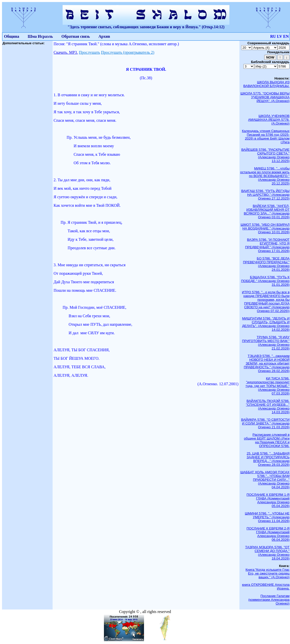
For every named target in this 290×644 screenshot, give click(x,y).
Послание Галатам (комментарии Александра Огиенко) (269, 600)
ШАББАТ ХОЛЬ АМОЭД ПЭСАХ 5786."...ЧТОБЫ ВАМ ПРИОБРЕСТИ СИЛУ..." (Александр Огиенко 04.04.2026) (265, 480)
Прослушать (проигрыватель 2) (128, 52)
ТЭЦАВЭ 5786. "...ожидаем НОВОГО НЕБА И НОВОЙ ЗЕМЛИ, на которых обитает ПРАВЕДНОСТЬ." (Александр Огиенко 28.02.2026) (267, 363)
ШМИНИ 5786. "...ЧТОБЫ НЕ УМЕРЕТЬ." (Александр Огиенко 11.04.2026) (267, 517)
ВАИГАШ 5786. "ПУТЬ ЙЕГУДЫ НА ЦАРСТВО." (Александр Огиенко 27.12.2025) (265, 195)
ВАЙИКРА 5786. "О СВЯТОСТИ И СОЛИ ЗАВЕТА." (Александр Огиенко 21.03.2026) (265, 423)
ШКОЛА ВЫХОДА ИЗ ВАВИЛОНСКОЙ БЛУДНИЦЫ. (266, 84)
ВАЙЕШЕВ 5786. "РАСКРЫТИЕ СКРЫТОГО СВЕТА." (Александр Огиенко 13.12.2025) (265, 155)
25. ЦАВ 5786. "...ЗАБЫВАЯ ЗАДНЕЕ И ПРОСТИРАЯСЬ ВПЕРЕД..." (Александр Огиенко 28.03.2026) (268, 459)
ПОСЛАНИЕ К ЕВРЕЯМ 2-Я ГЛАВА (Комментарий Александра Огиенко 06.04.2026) (268, 534)
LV (280, 36)
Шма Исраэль (40, 36)
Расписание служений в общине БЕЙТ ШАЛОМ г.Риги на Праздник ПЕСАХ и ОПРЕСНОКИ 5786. (267, 440)
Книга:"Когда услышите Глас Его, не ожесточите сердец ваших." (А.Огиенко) (268, 573)
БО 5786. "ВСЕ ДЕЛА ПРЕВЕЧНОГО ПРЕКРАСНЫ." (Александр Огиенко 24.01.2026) (266, 264)
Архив (104, 36)
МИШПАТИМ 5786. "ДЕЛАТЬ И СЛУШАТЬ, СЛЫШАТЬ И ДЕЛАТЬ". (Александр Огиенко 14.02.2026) (266, 324)
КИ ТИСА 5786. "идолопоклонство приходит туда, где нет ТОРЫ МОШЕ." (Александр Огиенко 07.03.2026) (267, 386)
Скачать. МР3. (66, 52)
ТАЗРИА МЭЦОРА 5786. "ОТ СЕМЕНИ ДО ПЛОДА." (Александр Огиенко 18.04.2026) (267, 553)
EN (286, 36)
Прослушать (89, 52)
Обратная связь (76, 36)
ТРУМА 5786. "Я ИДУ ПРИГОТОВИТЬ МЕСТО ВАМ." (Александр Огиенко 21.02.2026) (266, 343)
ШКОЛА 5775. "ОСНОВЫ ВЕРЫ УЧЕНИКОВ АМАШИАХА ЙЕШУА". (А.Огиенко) (265, 97)
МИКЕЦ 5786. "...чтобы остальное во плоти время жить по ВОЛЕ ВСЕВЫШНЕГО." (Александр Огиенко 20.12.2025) (265, 176)
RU (273, 36)
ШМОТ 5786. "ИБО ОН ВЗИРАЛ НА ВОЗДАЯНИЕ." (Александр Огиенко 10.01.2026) (265, 228)
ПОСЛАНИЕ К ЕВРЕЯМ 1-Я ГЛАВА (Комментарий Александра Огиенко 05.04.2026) (268, 500)
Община (12, 36)
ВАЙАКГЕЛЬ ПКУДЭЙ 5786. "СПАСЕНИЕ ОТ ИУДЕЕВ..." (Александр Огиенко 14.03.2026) (268, 406)
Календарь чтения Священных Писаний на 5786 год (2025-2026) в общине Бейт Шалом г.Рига (266, 136)
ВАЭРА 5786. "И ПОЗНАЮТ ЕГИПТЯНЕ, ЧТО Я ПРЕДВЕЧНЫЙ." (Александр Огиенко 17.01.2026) (267, 245)
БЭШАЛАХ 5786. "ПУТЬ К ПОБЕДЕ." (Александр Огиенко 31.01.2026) (265, 281)
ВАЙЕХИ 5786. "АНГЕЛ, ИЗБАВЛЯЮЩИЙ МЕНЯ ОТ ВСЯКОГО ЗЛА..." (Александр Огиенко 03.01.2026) (267, 211)
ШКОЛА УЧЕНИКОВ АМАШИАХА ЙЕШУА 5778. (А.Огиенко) (269, 120)
